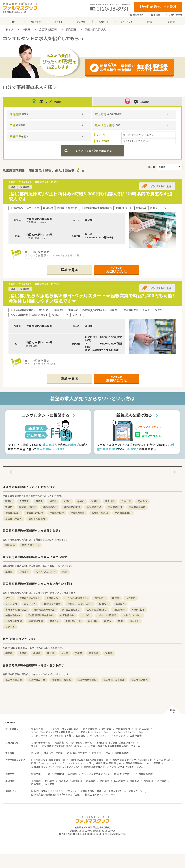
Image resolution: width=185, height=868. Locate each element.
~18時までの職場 (52, 604)
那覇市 (9, 501)
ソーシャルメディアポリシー (128, 732)
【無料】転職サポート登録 (158, 7)
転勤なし (104, 604)
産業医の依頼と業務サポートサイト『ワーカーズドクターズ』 (112, 791)
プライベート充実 (101, 753)
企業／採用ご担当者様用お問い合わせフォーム (116, 746)
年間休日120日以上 (29, 598)
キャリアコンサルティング (96, 774)
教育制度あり (67, 615)
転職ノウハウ (38, 763)
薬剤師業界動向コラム (137, 763)
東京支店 (91, 781)
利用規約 (81, 735)
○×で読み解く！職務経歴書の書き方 (89, 760)
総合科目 (93, 621)
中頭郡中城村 (57, 513)
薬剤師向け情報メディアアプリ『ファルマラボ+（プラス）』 (114, 767)
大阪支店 (148, 781)
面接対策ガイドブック (124, 760)
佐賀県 (23, 653)
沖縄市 (95, 501)
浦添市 (53, 501)
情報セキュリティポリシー (94, 732)
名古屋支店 (120, 781)
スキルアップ (57, 763)
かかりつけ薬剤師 (107, 615)
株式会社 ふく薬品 (114, 680)
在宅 (121, 621)
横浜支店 (105, 781)
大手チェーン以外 (132, 615)
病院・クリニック (30, 545)
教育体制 (59, 774)
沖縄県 (26, 29)
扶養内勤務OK (13, 615)
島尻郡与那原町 (100, 513)
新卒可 (116, 598)
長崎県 (37, 653)
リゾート (10, 627)
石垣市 (39, 501)
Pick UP (35, 753)
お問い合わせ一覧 (41, 742)
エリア (47, 101)
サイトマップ (118, 735)
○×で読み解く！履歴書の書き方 (48, 760)
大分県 (65, 653)
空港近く (54, 621)
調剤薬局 (71, 29)
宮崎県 (78, 653)
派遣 (65, 572)
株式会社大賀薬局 (87, 680)
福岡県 (9, 653)
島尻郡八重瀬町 (37, 519)
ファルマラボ (164, 760)
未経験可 (131, 598)
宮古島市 (142, 501)
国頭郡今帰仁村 (28, 507)
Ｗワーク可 (30, 604)
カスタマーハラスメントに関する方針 (51, 735)
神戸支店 (162, 781)
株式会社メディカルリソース (100, 794)
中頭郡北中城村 (35, 513)
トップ (9, 29)
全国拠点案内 (123, 729)
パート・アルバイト (46, 572)
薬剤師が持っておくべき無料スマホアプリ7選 (55, 767)
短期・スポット (74, 621)
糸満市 (81, 501)
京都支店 (134, 781)
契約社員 (24, 572)
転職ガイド (146, 760)
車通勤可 (120, 604)
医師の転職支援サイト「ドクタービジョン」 (54, 791)
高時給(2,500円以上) (45, 609)
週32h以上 (100, 598)
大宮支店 (63, 781)
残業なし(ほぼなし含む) (80, 604)
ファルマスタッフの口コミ (64, 729)
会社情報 (106, 729)
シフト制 (86, 615)
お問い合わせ (175, 15)
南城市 (9, 507)
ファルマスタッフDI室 (80, 763)
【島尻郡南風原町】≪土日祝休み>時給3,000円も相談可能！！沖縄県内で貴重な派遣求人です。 (90, 196)
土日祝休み (52, 598)
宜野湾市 (24, 501)
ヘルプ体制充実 (14, 621)
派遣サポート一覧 (41, 774)
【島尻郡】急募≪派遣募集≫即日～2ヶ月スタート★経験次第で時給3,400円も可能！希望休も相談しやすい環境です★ (91, 298)
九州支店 (50, 784)
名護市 (67, 501)
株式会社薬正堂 (14, 680)
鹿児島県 (94, 653)
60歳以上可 (138, 609)
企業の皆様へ (137, 15)
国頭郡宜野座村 (72, 507)
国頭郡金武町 (94, 507)
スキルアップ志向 (53, 753)
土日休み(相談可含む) (76, 598)
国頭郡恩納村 (50, 507)
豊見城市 (110, 501)
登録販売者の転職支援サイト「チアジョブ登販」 (56, 794)
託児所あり (120, 609)
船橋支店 (77, 781)
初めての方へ (38, 729)
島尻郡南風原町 (48, 29)
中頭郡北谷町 (12, 513)
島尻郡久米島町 (14, 519)
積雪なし (134, 621)
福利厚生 (73, 774)
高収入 (108, 621)
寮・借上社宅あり (71, 609)
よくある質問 (142, 729)
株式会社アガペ (140, 680)
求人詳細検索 (90, 729)
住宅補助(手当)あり (97, 609)
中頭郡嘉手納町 (137, 507)
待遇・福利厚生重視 (77, 753)
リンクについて (98, 735)
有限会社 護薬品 (61, 680)
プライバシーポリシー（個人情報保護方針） (53, 732)
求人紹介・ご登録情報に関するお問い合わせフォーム (59, 746)
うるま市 (126, 501)
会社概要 (155, 15)
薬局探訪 (158, 763)
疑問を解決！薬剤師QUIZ (109, 763)
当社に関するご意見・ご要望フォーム (116, 742)
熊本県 (51, 653)
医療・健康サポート (124, 774)
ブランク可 (11, 604)
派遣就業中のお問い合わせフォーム (73, 742)
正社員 (9, 572)
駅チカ (9, 598)
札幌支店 (36, 781)
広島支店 (36, 784)
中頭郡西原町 (78, 513)
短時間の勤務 (122, 753)
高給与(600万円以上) (16, 609)
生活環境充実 (36, 621)
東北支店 (50, 781)
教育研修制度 (146, 774)
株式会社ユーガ (37, 680)
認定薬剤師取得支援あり (40, 615)
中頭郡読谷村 (115, 507)
